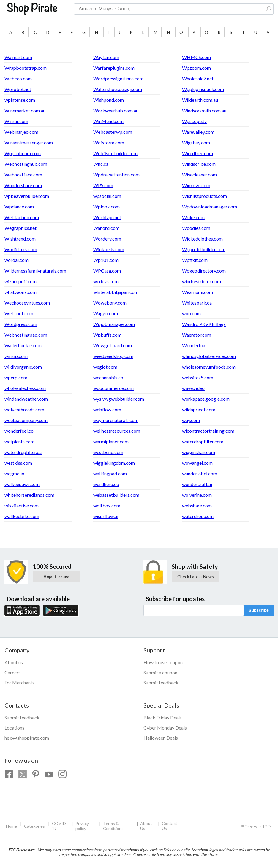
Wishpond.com (109, 100)
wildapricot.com (199, 409)
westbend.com (108, 452)
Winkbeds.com (109, 249)
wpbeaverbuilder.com (27, 196)
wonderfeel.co (19, 431)
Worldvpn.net (107, 217)
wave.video (193, 388)
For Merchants (19, 683)
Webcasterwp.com (113, 132)
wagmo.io (14, 473)
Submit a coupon (160, 672)
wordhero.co (106, 484)
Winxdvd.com (196, 185)
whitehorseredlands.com (29, 495)
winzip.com (16, 356)
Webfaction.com (22, 217)
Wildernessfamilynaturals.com (35, 271)
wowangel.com (197, 463)
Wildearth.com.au (200, 100)
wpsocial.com (107, 196)
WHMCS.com (196, 57)
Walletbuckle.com (23, 345)
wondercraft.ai (197, 484)
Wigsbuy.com (196, 142)
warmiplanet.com (111, 441)
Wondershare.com (23, 185)
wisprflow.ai (106, 516)
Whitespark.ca (197, 303)
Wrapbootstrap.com (26, 68)
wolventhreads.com (24, 409)
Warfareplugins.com (114, 68)
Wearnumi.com (198, 292)
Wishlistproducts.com (204, 196)
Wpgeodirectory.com (204, 271)
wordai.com (16, 260)
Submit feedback (161, 683)
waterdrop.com (198, 516)
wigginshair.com (199, 452)
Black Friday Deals (163, 718)
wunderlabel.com (200, 473)
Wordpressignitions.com (118, 78)
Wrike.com (193, 217)
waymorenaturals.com (116, 420)
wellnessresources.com (117, 431)
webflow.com (107, 409)
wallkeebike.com (22, 516)
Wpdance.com (19, 207)
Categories (34, 826)
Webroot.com (19, 313)
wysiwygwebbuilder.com (119, 399)
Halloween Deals (161, 738)
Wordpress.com (21, 324)
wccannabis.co (108, 377)
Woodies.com (196, 228)
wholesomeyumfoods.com (209, 367)
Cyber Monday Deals (165, 728)
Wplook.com (106, 207)
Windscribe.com (199, 164)
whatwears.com (20, 292)
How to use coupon (163, 662)
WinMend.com (108, 121)
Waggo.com (106, 313)
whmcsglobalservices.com (209, 356)
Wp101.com (106, 260)
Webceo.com (18, 78)
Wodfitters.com (21, 249)
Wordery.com (107, 239)
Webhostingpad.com (26, 335)
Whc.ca (101, 164)
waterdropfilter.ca (23, 452)
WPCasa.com (107, 271)
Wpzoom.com (196, 68)
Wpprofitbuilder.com (204, 249)
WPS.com (103, 185)
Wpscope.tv (194, 121)
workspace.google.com (206, 399)
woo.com (191, 313)
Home (11, 826)
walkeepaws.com (22, 484)
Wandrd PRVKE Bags (204, 324)
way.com (191, 420)
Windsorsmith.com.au (204, 110)
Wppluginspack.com (203, 89)
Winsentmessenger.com (29, 142)
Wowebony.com (110, 303)
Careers (12, 672)
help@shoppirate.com (27, 738)
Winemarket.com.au (25, 110)
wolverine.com (197, 495)
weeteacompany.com (26, 420)
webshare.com (197, 505)
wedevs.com (106, 281)
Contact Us (170, 826)
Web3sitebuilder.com (115, 153)
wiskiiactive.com (22, 505)
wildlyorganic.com (23, 367)
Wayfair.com (106, 57)
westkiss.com (18, 463)
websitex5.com (198, 377)
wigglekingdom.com (114, 463)
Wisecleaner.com (199, 175)
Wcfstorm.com (109, 142)
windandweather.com (26, 399)
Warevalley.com (198, 132)
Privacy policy (82, 826)
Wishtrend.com (20, 239)
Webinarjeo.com (21, 132)
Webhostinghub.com (26, 164)
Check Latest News (196, 577)
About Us (146, 826)
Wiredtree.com (198, 153)
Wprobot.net (18, 89)
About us (14, 662)
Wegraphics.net (20, 228)
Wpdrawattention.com (116, 175)
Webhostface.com (23, 175)
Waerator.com (197, 335)
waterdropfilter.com (203, 441)
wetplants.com (19, 441)
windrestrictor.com (202, 281)
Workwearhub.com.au (116, 110)
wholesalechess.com (25, 388)
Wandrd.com (106, 228)
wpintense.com (20, 100)
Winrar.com (16, 121)
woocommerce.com (113, 388)
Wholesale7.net (198, 78)
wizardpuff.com (20, 281)
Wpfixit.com (195, 260)
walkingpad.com (110, 473)
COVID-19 (60, 826)
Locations (14, 728)
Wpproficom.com (23, 153)
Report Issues (56, 576)
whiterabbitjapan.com (116, 292)
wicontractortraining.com (208, 431)
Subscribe (259, 610)
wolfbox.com (107, 505)
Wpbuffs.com (107, 335)
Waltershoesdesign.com (118, 89)
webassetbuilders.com (116, 495)
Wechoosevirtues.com (27, 303)
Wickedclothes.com (202, 239)
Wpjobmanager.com (114, 324)
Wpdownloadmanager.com (210, 207)
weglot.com (105, 367)
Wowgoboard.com (113, 345)
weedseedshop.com (113, 356)
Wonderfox (194, 345)
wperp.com (16, 377)
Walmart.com (18, 57)
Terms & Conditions (113, 826)
